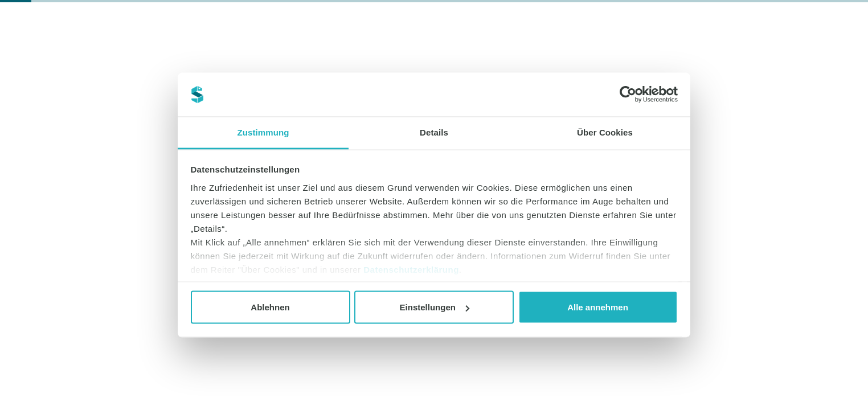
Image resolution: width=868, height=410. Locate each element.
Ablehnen (270, 307)
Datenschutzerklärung (411, 269)
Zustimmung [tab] (263, 132)
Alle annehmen (598, 307)
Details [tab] (434, 132)
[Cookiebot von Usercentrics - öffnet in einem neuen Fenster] (628, 95)
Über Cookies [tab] (605, 132)
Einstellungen (435, 307)
